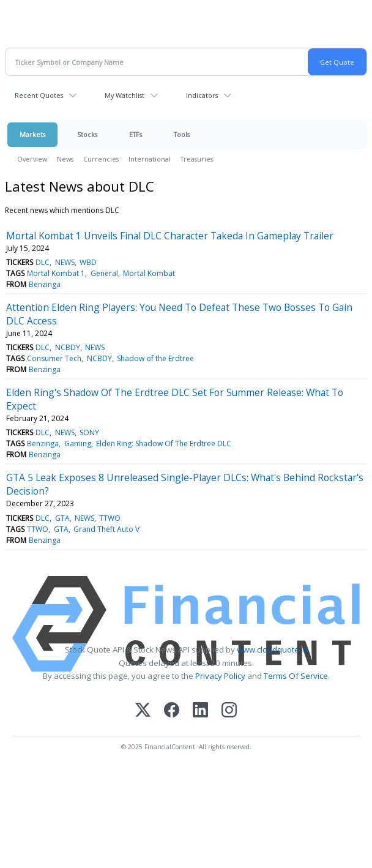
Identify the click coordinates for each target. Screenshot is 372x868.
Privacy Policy (220, 676)
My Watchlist (125, 95)
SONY (89, 432)
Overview (32, 159)
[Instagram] (229, 711)
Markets (32, 134)
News (65, 159)
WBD (88, 262)
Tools (182, 134)
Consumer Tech (54, 358)
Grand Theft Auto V (106, 529)
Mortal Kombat (149, 273)
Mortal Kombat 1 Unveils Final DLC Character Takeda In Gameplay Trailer (170, 236)
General (104, 273)
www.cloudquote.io (272, 649)
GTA (62, 518)
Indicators (202, 95)
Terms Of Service (296, 676)
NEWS (65, 262)
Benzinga (45, 284)
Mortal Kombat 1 (56, 273)
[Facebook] (172, 711)
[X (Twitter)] (143, 711)
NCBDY (68, 347)
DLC (43, 262)
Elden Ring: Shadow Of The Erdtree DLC (164, 443)
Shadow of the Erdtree (155, 358)
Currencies (101, 159)
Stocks (87, 134)
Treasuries (197, 159)
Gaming (78, 443)
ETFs (136, 134)
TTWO (110, 518)
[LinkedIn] (200, 711)
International (150, 159)
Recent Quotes (39, 95)
